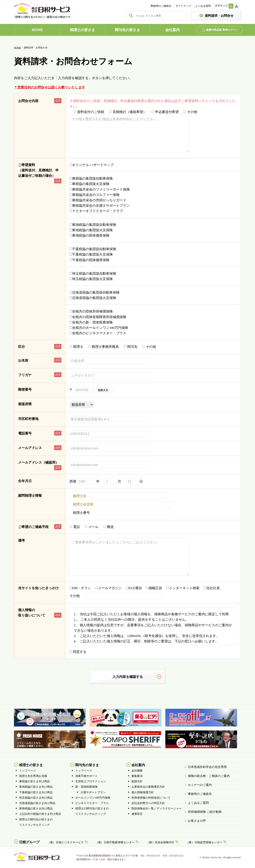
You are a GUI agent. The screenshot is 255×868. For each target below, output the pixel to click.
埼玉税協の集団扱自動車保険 (93, 274)
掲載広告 (156, 588)
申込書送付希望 (165, 112)
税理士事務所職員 (103, 347)
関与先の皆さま (127, 30)
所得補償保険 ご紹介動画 (205, 812)
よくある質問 (203, 6)
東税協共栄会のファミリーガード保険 (100, 189)
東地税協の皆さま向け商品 (36, 787)
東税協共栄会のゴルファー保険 (95, 195)
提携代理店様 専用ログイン (222, 30)
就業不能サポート (86, 776)
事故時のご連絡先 (161, 6)
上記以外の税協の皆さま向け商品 (40, 814)
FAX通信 (136, 588)
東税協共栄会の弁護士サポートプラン (100, 206)
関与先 (131, 347)
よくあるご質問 (198, 803)
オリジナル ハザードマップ (92, 165)
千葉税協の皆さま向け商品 (36, 792)
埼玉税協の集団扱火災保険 (91, 279)
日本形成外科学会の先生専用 (207, 767)
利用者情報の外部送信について (151, 798)
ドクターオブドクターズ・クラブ (96, 211)
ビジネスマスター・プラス (92, 803)
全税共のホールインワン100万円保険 (99, 328)
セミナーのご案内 (200, 785)
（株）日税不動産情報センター (115, 842)
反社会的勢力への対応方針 (148, 803)
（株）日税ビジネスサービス (66, 842)
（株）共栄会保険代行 (160, 842)
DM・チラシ (82, 588)
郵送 (109, 527)
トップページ (27, 771)
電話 (75, 527)
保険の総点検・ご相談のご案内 (209, 776)
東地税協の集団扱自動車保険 (93, 225)
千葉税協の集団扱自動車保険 (93, 249)
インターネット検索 (185, 588)
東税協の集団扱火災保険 (89, 184)
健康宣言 (137, 814)
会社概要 (137, 771)
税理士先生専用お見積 (33, 776)
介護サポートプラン (93, 792)
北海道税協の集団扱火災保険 (93, 298)
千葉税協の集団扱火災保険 (91, 254)
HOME (38, 30)
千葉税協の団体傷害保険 (89, 260)
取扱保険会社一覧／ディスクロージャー (157, 809)
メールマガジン (110, 588)
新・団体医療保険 (86, 787)
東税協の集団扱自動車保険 (91, 178)
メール (92, 527)
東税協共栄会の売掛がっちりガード (98, 200)
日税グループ (29, 842)
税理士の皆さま (82, 30)
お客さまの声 (197, 821)
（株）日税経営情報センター (204, 842)
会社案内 (173, 30)
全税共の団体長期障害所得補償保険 (98, 317)
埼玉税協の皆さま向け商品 (36, 798)
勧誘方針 (137, 781)
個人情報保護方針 (143, 792)
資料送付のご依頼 (89, 112)
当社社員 (213, 588)
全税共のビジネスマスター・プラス (98, 333)
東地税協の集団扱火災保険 (91, 230)
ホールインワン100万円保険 (93, 798)
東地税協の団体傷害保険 (89, 235)
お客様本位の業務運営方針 (148, 787)
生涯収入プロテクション (91, 781)
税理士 (76, 347)
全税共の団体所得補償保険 (91, 311)
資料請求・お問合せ (219, 16)
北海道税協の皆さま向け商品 (37, 803)
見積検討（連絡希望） (128, 112)
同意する (78, 652)
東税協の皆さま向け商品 (34, 781)
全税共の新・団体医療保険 (91, 322)
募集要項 (137, 776)
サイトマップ (183, 6)
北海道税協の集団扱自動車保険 (95, 292)
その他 (190, 112)
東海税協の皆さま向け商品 (36, 809)
